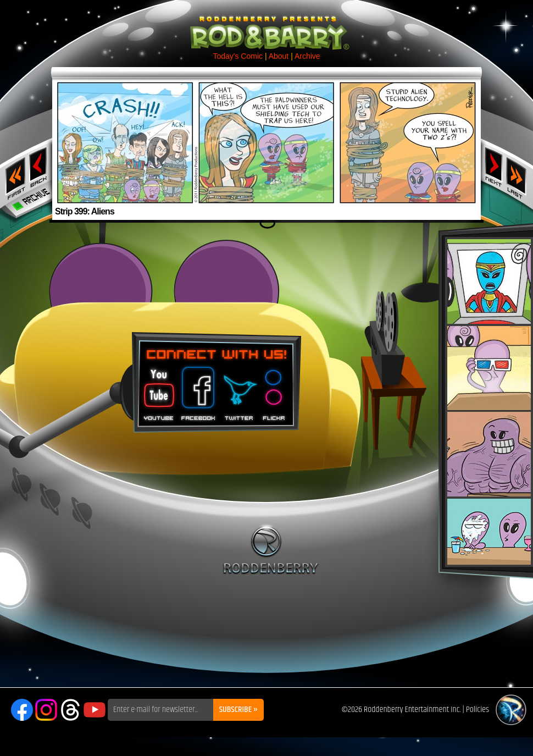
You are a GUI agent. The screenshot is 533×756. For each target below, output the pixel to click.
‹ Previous (39, 167)
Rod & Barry (266, 25)
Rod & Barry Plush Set (489, 402)
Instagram (46, 710)
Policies (478, 710)
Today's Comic (238, 56)
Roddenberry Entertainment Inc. (412, 710)
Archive (307, 56)
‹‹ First (13, 175)
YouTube (95, 710)
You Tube (158, 390)
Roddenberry (271, 549)
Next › (494, 167)
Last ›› (520, 175)
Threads (70, 710)
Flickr (274, 390)
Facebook (197, 390)
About (279, 56)
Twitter (238, 390)
